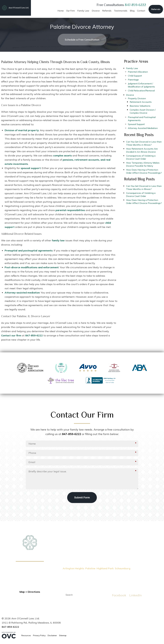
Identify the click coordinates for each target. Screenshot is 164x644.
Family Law (83, 11)
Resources (26, 635)
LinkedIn (135, 595)
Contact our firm (11, 335)
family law (58, 240)
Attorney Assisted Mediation (143, 128)
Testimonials (121, 11)
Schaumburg (123, 568)
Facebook (119, 595)
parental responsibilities (70, 210)
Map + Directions (30, 592)
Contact (141, 11)
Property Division (137, 98)
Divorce (96, 11)
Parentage (133, 80)
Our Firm (70, 11)
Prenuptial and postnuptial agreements (29, 251)
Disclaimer (52, 635)
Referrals (156, 9)
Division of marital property (22, 130)
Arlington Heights (73, 568)
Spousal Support (136, 124)
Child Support (135, 76)
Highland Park (105, 568)
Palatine (90, 568)
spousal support (31, 168)
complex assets (62, 155)
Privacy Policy (39, 635)
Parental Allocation (138, 72)
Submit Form (82, 498)
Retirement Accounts (141, 102)
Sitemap (63, 635)
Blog (132, 11)
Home (61, 11)
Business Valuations (140, 106)
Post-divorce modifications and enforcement (32, 267)
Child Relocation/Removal (141, 91)
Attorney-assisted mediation (22, 293)
